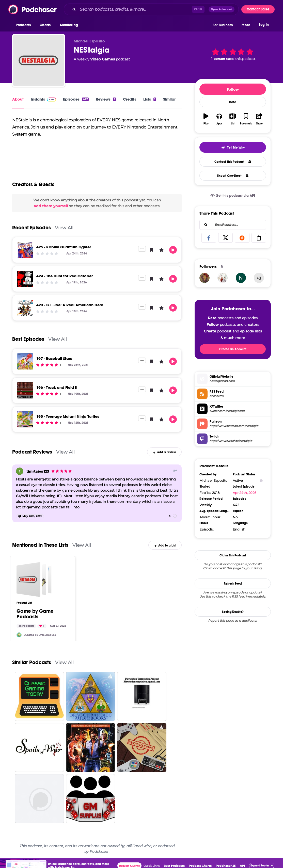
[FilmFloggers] (223, 278)
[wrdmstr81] (241, 278)
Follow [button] (233, 89)
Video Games (103, 59)
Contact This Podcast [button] (233, 162)
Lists (150, 99)
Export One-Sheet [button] (233, 176)
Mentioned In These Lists (40, 545)
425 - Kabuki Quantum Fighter (64, 247)
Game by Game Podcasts (35, 614)
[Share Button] (175, 471)
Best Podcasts (174, 866)
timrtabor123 (38, 471)
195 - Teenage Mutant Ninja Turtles (68, 416)
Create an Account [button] (233, 349)
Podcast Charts (200, 866)
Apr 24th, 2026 (245, 493)
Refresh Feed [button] (233, 584)
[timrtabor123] (20, 471)
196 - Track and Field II (57, 387)
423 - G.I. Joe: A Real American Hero (70, 305)
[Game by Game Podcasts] (34, 580)
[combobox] (151, 9)
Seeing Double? (233, 612)
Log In (264, 25)
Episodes (76, 99)
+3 (259, 278)
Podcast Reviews (32, 452)
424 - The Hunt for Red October (65, 276)
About (18, 99)
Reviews (106, 99)
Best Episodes (28, 339)
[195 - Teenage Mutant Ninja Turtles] (25, 419)
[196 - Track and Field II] (25, 390)
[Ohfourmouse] (19, 635)
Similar (169, 99)
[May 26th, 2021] (30, 516)
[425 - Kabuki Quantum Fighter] (25, 250)
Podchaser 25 (226, 866)
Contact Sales (258, 9)
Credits (130, 99)
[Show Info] (261, 481)
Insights (43, 99)
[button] (25, 25)
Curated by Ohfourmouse (40, 635)
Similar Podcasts (32, 662)
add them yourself (51, 206)
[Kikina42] (205, 278)
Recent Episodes (32, 228)
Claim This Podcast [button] (233, 555)
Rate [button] (233, 102)
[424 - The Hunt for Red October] (25, 279)
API (242, 866)
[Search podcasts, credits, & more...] (135, 9)
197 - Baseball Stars (54, 358)
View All (64, 228)
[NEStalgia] (39, 60)
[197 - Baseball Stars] (25, 361)
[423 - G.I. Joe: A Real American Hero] (25, 308)
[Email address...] (233, 225)
